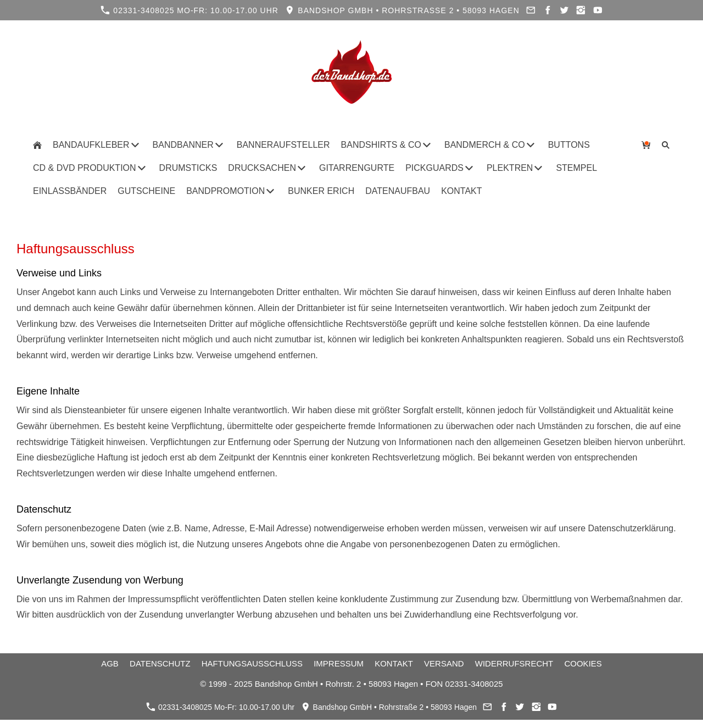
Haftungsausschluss (252, 663)
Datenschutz (160, 663)
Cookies (583, 663)
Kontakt (394, 663)
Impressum (339, 663)
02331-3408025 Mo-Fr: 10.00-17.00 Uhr (189, 10)
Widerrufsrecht (514, 663)
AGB (110, 663)
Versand (444, 663)
